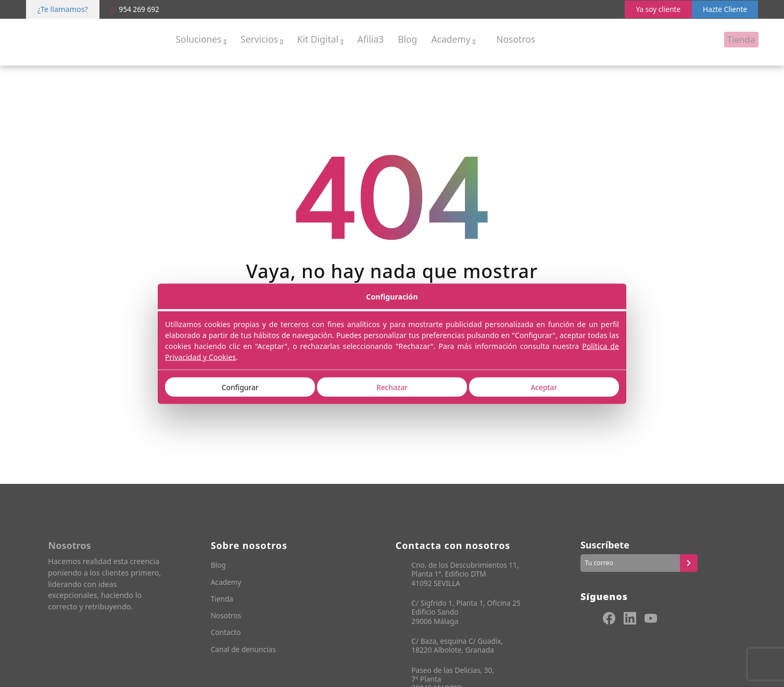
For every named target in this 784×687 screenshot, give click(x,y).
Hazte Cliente (723, 9)
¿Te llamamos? (63, 9)
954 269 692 (137, 9)
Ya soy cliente (653, 9)
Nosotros (227, 617)
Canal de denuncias (245, 650)
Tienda (223, 600)
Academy (227, 583)
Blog (219, 566)
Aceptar (544, 387)
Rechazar (392, 387)
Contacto (227, 634)
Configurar (240, 387)
